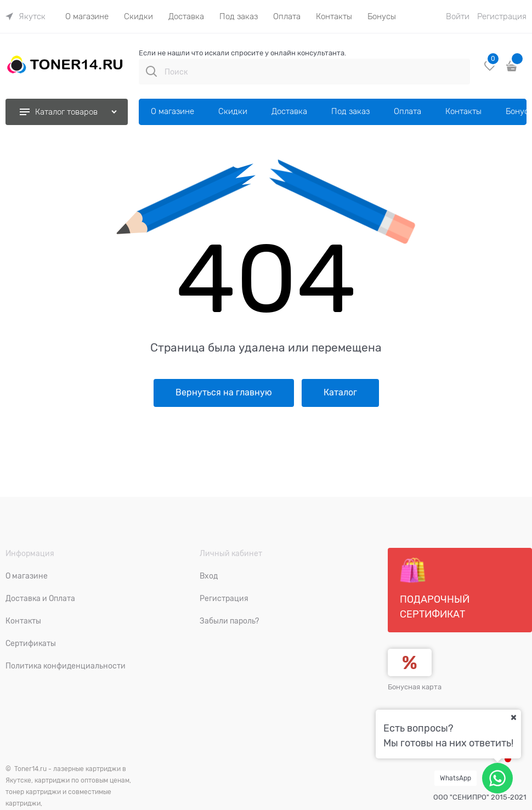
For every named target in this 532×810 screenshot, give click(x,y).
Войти (458, 16)
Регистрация (502, 16)
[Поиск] (151, 71)
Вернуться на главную (224, 393)
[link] (26, 16)
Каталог (340, 393)
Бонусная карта (415, 687)
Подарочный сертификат (435, 588)
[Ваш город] (513, 717)
